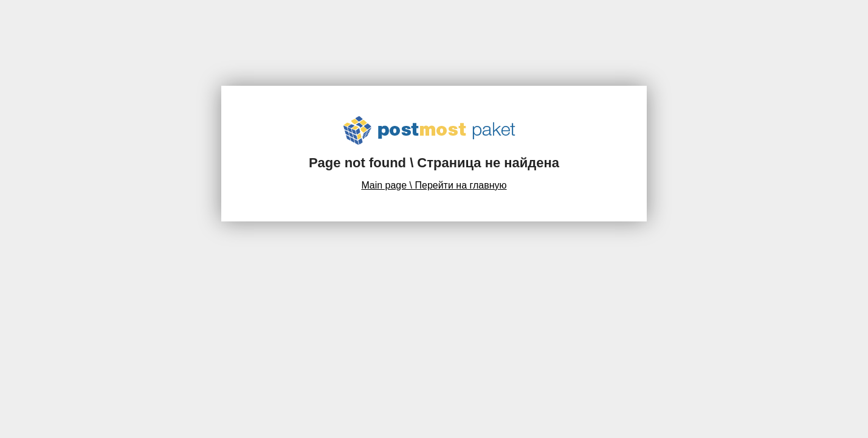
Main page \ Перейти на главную (434, 185)
